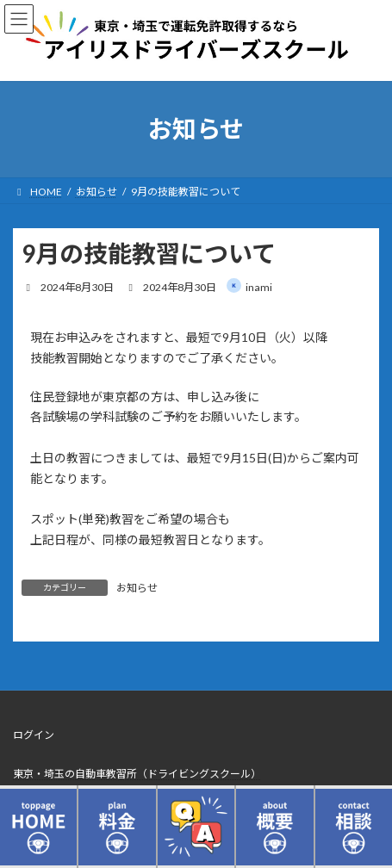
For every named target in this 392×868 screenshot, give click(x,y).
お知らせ (137, 588)
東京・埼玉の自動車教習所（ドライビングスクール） (137, 774)
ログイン (34, 735)
